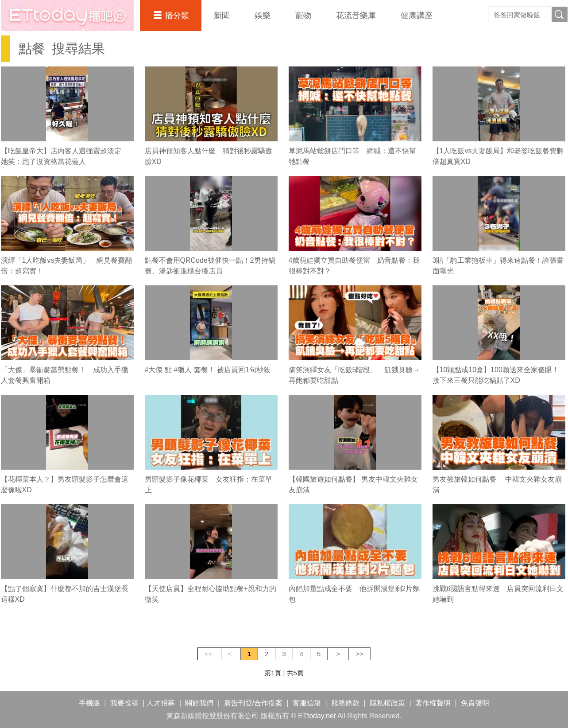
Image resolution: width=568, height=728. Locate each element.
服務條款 (345, 703)
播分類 (177, 16)
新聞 (222, 16)
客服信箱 (307, 703)
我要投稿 (124, 703)
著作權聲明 (433, 703)
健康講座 (417, 16)
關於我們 (199, 703)
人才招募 (161, 703)
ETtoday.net (317, 716)
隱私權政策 (387, 703)
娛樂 (263, 16)
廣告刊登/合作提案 (253, 703)
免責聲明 (475, 703)
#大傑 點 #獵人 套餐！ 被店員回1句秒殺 (208, 370)
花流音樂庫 (356, 16)
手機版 (89, 703)
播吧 (67, 16)
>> (359, 654)
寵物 (303, 16)
